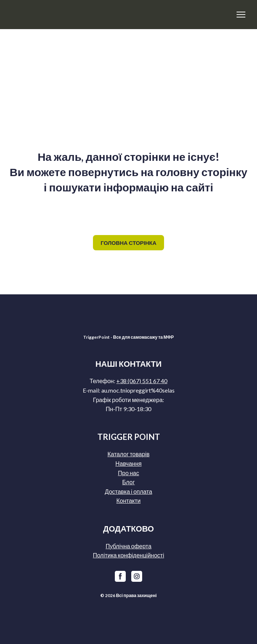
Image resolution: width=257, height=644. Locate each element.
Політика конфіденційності (128, 555)
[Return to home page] (63, 15)
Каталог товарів (128, 454)
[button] (128, 243)
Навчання (129, 463)
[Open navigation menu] (241, 15)
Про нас (128, 473)
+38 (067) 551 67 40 (142, 381)
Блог (128, 482)
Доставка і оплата (129, 491)
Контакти (128, 500)
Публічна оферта (129, 546)
